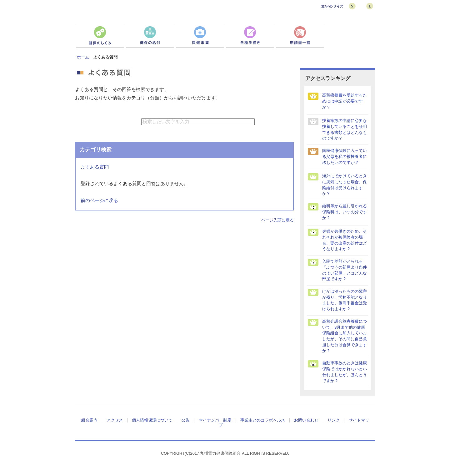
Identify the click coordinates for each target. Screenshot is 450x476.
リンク (334, 420)
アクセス (115, 420)
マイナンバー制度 (215, 420)
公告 (186, 420)
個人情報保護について (152, 420)
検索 (271, 122)
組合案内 (89, 420)
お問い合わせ (306, 420)
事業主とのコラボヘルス (263, 420)
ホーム (83, 57)
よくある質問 (95, 167)
